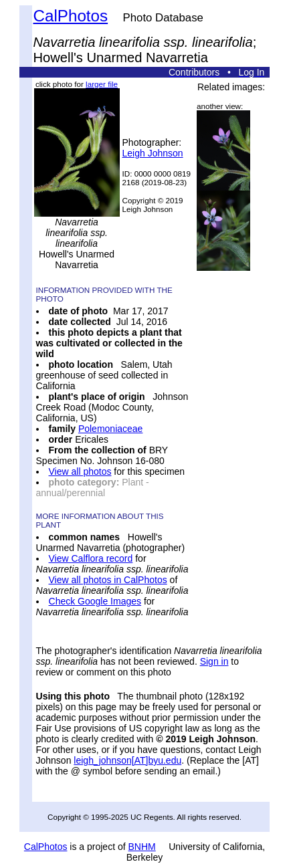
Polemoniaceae (111, 429)
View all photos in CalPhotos (108, 580)
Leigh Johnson (153, 153)
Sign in (214, 661)
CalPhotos (71, 16)
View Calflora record (91, 558)
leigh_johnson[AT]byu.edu (127, 760)
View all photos (80, 471)
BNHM (142, 847)
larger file (102, 84)
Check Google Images (95, 601)
